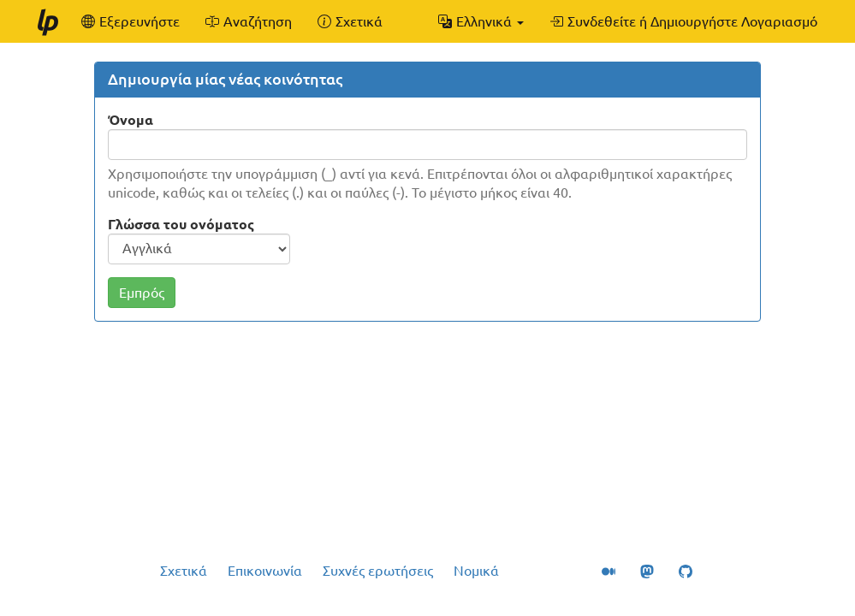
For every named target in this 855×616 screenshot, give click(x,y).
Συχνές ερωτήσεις (378, 571)
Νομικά (476, 571)
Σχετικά (184, 571)
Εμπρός (142, 293)
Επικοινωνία (265, 571)
